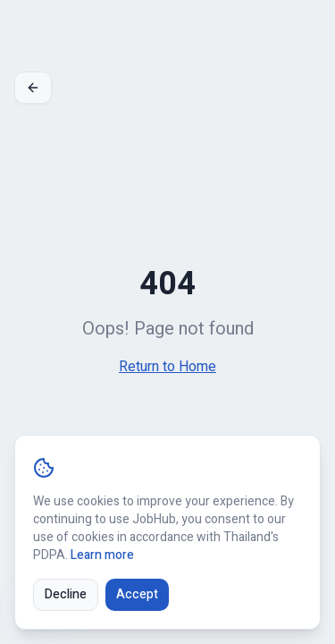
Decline (66, 594)
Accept (137, 594)
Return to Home (167, 367)
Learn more (102, 555)
